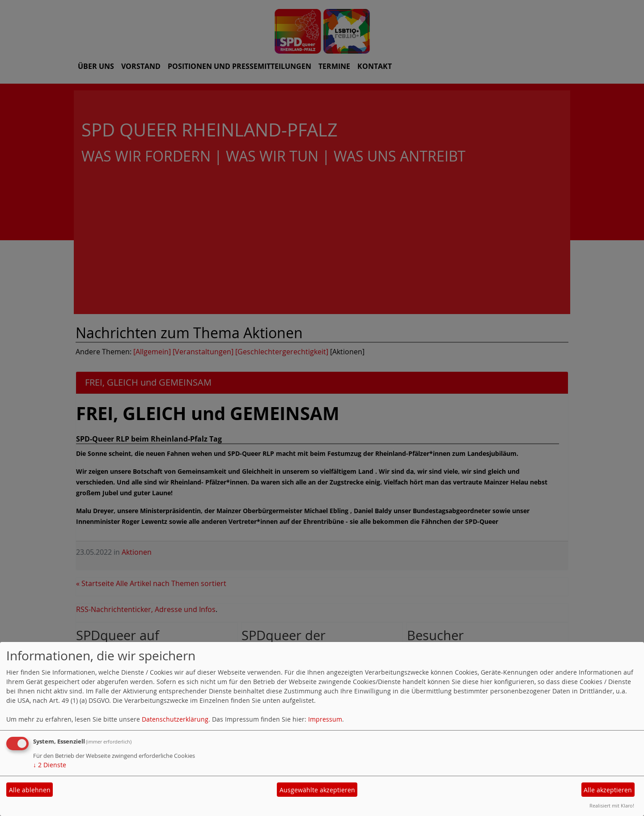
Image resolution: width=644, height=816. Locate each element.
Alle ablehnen (30, 790)
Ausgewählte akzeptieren (317, 790)
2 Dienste (50, 765)
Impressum (325, 719)
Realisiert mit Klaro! (612, 805)
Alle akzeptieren (608, 790)
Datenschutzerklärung (175, 719)
